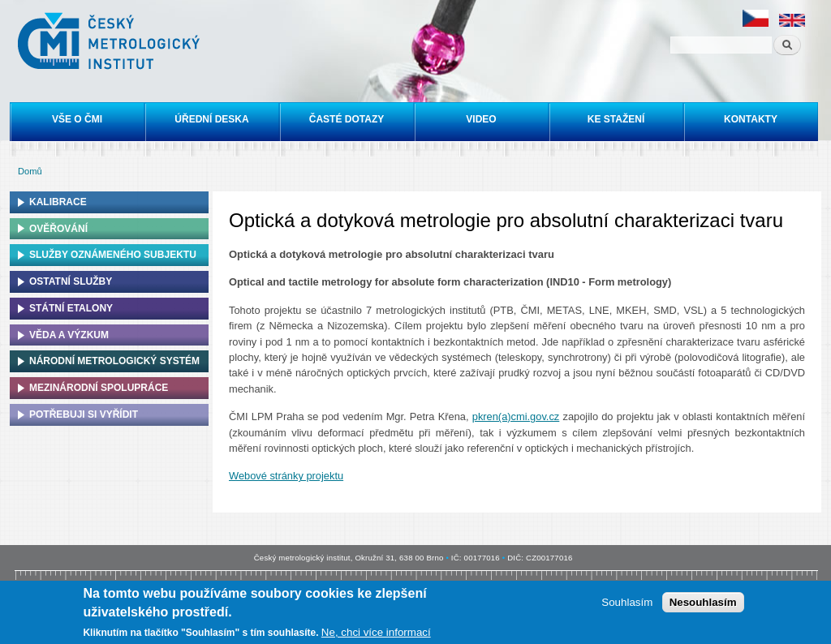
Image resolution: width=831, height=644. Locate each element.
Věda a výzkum (69, 335)
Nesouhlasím (703, 604)
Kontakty (751, 119)
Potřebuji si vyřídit (84, 414)
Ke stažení (616, 119)
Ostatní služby (71, 281)
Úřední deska (211, 119)
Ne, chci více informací (376, 634)
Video (481, 119)
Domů (30, 171)
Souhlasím (627, 604)
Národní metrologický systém (114, 361)
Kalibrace (58, 202)
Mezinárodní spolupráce (99, 388)
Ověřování (58, 229)
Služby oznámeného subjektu (113, 255)
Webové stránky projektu (286, 476)
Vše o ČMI (77, 119)
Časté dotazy (347, 119)
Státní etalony (71, 308)
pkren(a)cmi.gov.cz (516, 416)
